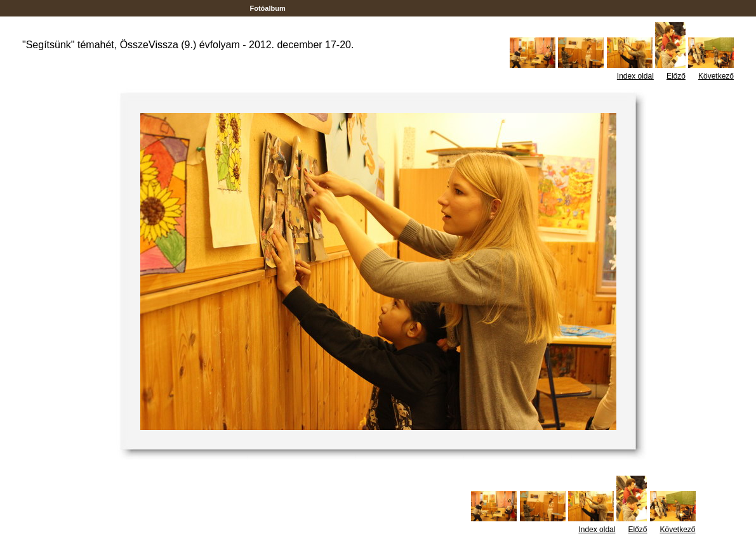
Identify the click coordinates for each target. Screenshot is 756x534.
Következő (716, 76)
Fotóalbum (267, 8)
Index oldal (635, 76)
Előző (676, 76)
